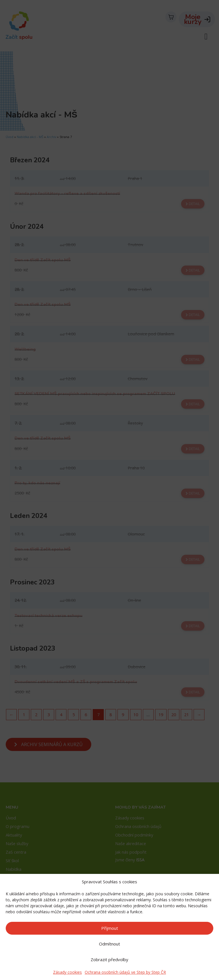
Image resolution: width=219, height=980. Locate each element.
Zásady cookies (67, 972)
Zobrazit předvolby (109, 959)
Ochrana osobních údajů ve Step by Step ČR (125, 972)
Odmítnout (109, 944)
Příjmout (110, 928)
